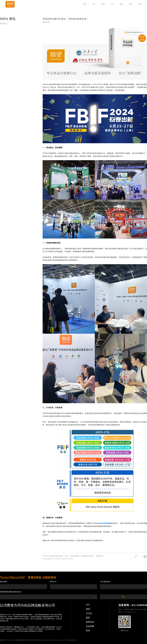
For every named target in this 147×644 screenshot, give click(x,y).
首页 (85, 4)
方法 (112, 4)
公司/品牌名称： (106, 582)
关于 (94, 4)
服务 (121, 4)
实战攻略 (90, 626)
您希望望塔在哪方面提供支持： (11, 592)
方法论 (89, 613)
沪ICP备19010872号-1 (71, 640)
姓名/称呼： (4, 582)
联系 (140, 4)
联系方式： (54, 582)
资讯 (131, 4)
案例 (103, 4)
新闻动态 (90, 622)
